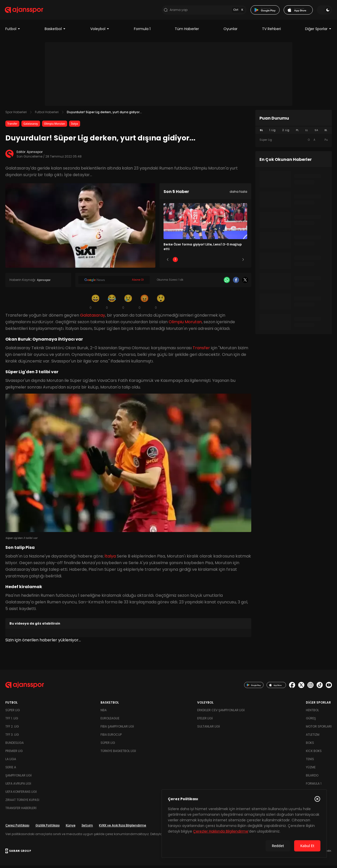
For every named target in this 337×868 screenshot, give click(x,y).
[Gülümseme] (96, 304)
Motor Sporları (319, 729)
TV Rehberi (271, 32)
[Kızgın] (145, 304)
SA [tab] (316, 133)
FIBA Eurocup (111, 737)
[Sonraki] (243, 262)
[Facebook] (236, 283)
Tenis (310, 762)
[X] (245, 283)
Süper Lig (13, 713)
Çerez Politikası (17, 828)
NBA (104, 713)
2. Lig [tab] (286, 133)
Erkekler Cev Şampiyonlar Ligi (221, 713)
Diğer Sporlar (318, 32)
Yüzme (311, 770)
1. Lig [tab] (272, 133)
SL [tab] (261, 133)
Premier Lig (14, 753)
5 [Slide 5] (235, 262)
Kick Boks (314, 753)
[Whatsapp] (227, 283)
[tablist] (294, 133)
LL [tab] (307, 133)
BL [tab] (326, 133)
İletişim (87, 828)
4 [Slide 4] (220, 262)
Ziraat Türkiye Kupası (22, 802)
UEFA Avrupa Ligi (18, 786)
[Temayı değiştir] (324, 11)
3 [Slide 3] (205, 262)
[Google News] (114, 283)
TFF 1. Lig (12, 721)
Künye (71, 828)
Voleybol (100, 32)
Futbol (13, 32)
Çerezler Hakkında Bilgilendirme (221, 831)
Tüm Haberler (187, 32)
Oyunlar (230, 32)
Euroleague (110, 721)
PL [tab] (297, 133)
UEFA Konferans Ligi (21, 794)
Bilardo (312, 778)
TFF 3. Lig (12, 737)
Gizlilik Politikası (48, 828)
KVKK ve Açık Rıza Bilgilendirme (123, 828)
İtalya (75, 126)
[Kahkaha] (112, 304)
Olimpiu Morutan (55, 126)
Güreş (311, 721)
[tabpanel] (294, 143)
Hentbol (312, 713)
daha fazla (238, 194)
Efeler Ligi (205, 721)
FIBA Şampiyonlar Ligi (117, 729)
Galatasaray (31, 126)
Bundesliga (15, 745)
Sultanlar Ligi (209, 729)
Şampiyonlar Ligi (18, 778)
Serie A (11, 770)
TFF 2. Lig (12, 729)
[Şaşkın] (161, 304)
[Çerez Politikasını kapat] (317, 799)
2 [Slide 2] (190, 262)
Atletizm (313, 737)
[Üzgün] (128, 304)
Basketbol (55, 32)
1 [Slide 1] (175, 262)
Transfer (13, 126)
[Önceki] (168, 262)
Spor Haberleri (16, 115)
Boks (310, 745)
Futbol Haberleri (47, 115)
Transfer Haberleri (21, 811)
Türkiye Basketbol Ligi (118, 753)
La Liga (11, 762)
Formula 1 (142, 32)
